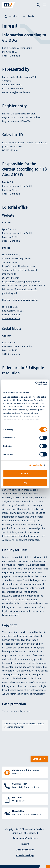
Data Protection (25, 850)
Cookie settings (25, 855)
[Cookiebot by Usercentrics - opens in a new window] (36, 383)
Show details (36, 465)
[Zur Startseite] (9, 5)
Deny (25, 482)
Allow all (25, 474)
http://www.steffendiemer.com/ (19, 266)
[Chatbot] (46, 864)
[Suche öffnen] (38, 5)
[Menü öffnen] (45, 5)
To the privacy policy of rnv (16, 711)
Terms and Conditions (25, 838)
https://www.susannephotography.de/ (22, 282)
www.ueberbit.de (11, 319)
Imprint (25, 844)
